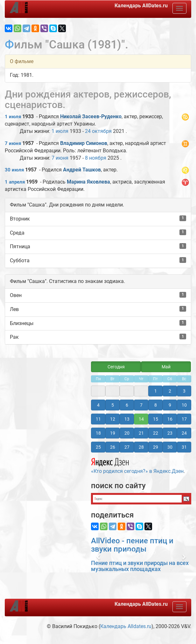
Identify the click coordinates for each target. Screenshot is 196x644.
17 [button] (184, 419)
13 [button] (127, 419)
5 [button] (113, 405)
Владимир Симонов (84, 143)
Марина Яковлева (88, 182)
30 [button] (170, 447)
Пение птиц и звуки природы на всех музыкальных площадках (140, 566)
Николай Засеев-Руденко (91, 116)
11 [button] (98, 419)
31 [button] (184, 447)
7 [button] (141, 405)
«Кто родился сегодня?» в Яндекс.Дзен (137, 465)
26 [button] (113, 447)
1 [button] (156, 391)
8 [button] (156, 405)
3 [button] (184, 391)
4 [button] (98, 405)
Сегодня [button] (116, 367)
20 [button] (127, 433)
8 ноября (96, 158)
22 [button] (156, 433)
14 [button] (141, 419)
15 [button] (156, 419)
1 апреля (15, 182)
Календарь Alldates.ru (126, 626)
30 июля (14, 170)
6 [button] (127, 405)
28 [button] (141, 447)
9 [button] (170, 405)
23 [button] (170, 433)
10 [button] (184, 405)
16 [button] (170, 419)
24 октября (98, 131)
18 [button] (98, 433)
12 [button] (113, 419)
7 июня (13, 143)
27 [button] (127, 447)
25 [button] (98, 447)
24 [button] (184, 433)
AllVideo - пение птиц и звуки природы (132, 545)
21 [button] (141, 433)
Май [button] (166, 367)
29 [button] (156, 447)
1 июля (13, 117)
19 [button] (113, 433)
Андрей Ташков (82, 170)
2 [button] (170, 391)
